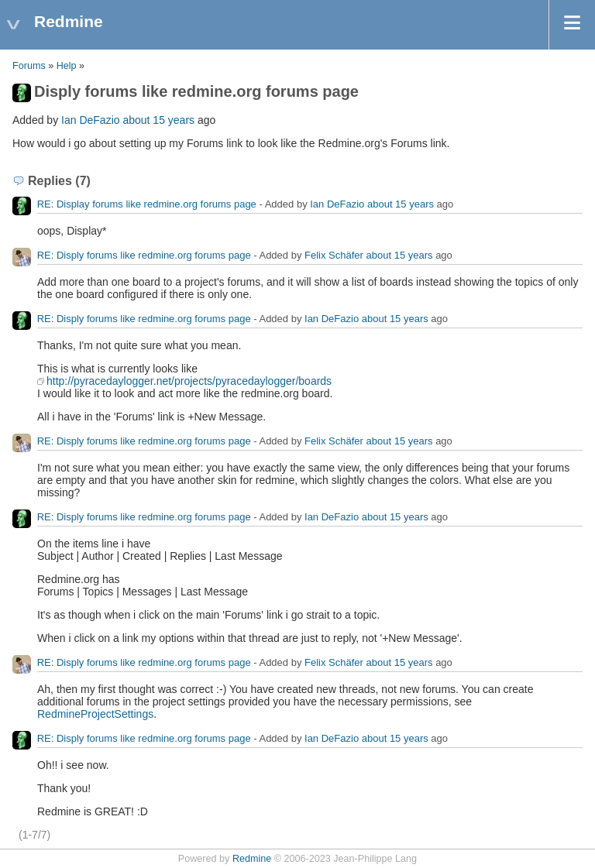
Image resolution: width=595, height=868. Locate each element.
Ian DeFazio (90, 120)
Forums (29, 66)
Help (67, 66)
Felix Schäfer (334, 255)
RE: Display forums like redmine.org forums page (147, 204)
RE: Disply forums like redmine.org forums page (144, 255)
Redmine (252, 859)
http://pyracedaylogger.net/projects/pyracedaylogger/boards (189, 381)
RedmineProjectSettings (95, 714)
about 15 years (158, 120)
